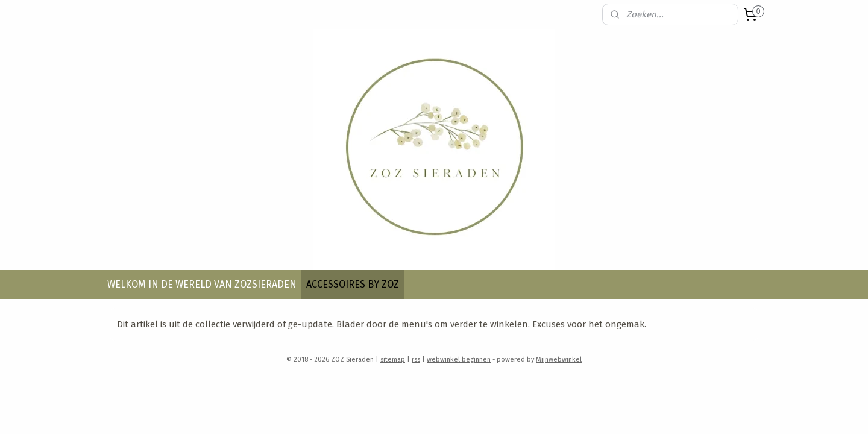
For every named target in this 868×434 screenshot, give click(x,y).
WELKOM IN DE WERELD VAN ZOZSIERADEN (202, 284)
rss (416, 360)
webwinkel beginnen (459, 360)
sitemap (393, 360)
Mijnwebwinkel (559, 360)
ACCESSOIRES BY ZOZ (353, 284)
